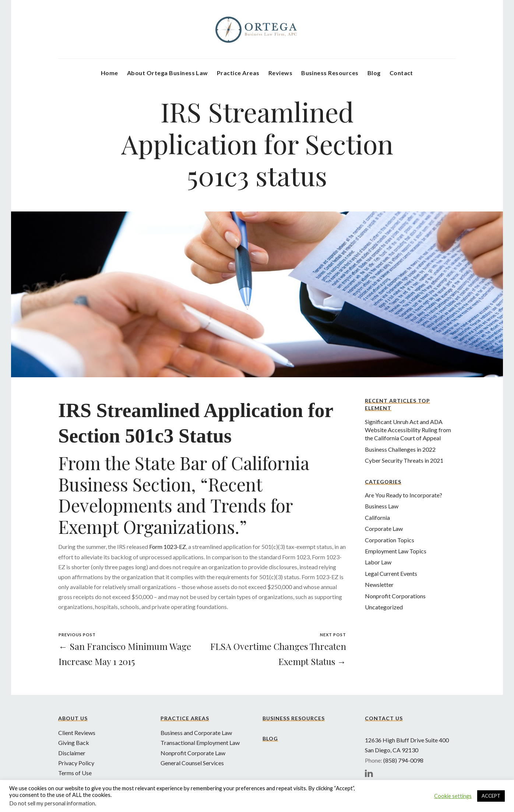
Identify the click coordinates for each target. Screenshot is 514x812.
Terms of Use (75, 773)
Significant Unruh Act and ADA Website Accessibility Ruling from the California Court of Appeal (408, 430)
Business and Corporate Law (196, 733)
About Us (73, 718)
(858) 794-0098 (403, 760)
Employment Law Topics (396, 551)
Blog (374, 73)
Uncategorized (384, 607)
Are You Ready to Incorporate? (404, 495)
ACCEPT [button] (491, 796)
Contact (401, 73)
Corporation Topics (390, 540)
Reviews (280, 73)
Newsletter (379, 584)
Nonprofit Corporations (395, 596)
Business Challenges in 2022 (400, 449)
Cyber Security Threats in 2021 (404, 460)
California (377, 517)
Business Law (382, 506)
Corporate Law (384, 528)
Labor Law (378, 562)
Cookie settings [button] (453, 796)
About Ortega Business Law (168, 73)
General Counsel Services (192, 763)
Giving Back (74, 743)
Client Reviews (77, 733)
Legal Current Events (391, 573)
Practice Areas (238, 73)
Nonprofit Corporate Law (193, 753)
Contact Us (384, 718)
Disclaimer (72, 753)
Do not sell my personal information (52, 803)
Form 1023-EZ (168, 547)
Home (110, 73)
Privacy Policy (76, 763)
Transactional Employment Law (200, 743)
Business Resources (330, 73)
